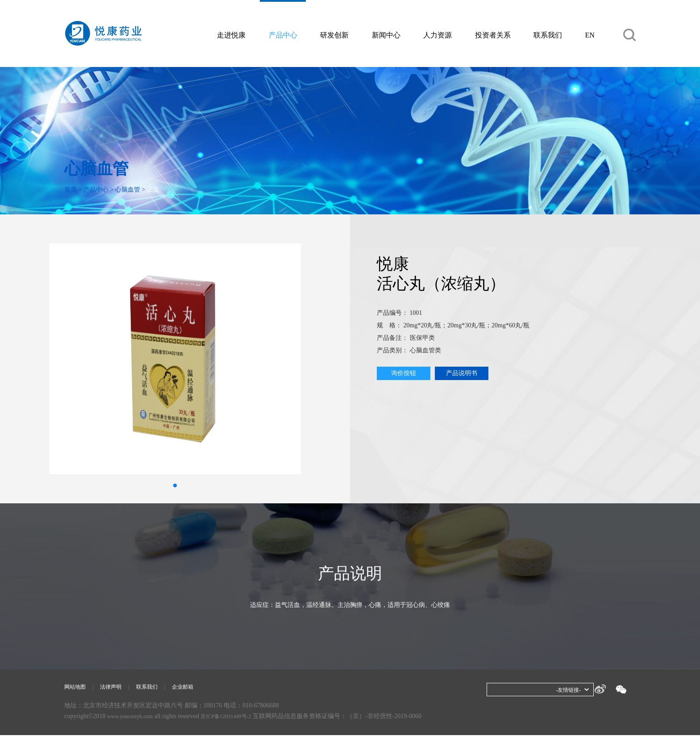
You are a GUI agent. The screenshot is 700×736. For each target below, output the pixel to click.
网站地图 (77, 688)
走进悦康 (231, 35)
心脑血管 (128, 190)
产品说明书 (462, 373)
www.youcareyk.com (134, 717)
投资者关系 (493, 35)
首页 (71, 190)
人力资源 (437, 35)
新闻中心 (386, 35)
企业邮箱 (195, 688)
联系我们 (548, 35)
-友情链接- (566, 690)
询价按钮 (404, 373)
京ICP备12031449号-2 (237, 717)
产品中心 (283, 35)
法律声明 (116, 688)
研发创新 (334, 35)
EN (590, 35)
